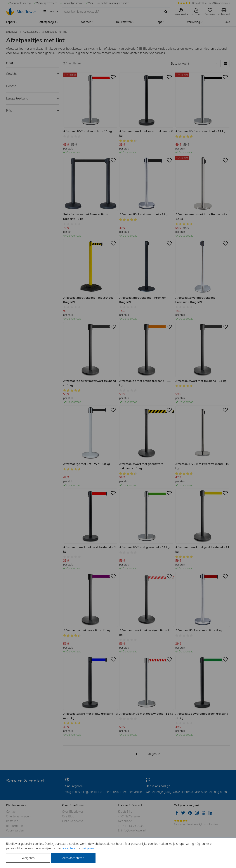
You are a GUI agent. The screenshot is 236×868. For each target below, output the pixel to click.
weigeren (88, 848)
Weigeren (28, 858)
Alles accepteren (73, 858)
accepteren (70, 848)
